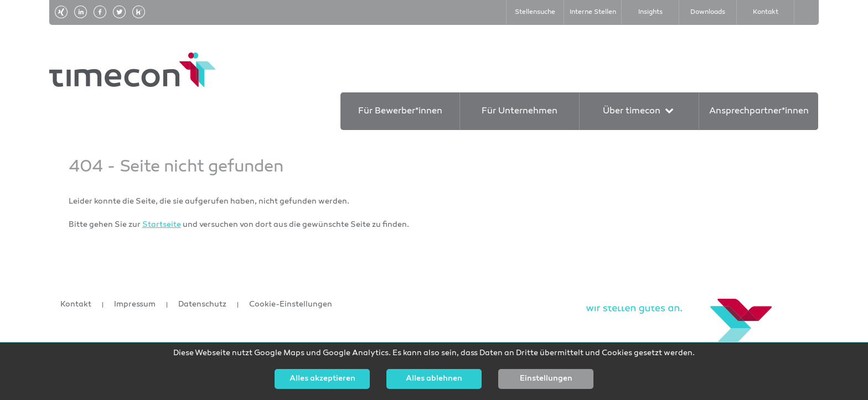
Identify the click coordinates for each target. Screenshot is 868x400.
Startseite (162, 225)
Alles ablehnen (434, 379)
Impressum (135, 305)
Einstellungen (546, 379)
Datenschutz (202, 305)
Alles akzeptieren (322, 379)
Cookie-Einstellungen (291, 305)
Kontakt (76, 305)
